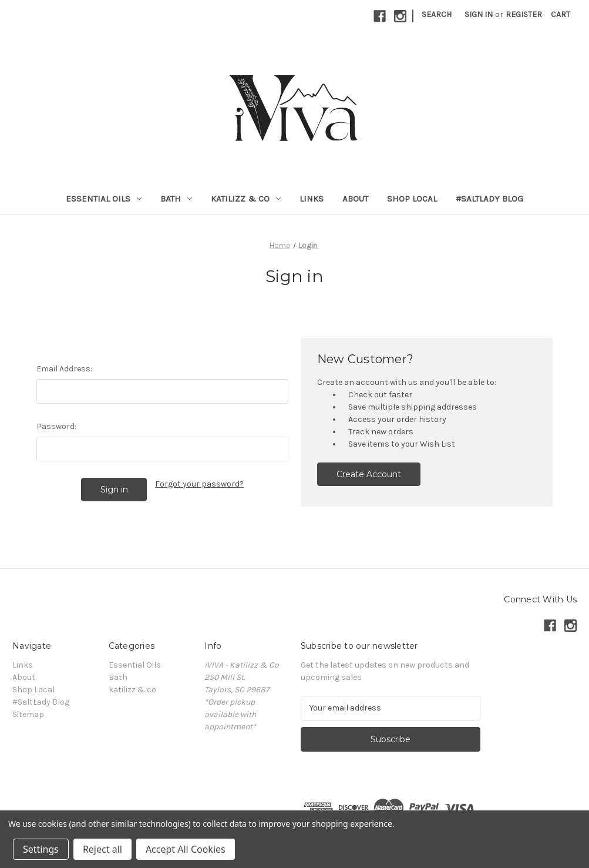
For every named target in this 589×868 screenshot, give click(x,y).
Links (312, 199)
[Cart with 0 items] (561, 14)
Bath (176, 199)
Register (524, 14)
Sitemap (28, 714)
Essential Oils (104, 199)
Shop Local (412, 199)
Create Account (369, 474)
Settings (41, 849)
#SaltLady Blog (489, 199)
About (355, 199)
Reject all (102, 849)
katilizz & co (246, 199)
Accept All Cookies (186, 849)
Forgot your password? (199, 484)
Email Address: (64, 369)
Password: (56, 426)
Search (437, 14)
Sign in (479, 14)
